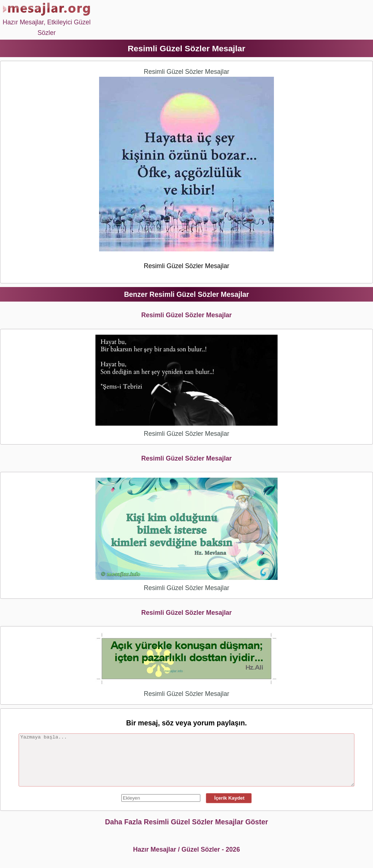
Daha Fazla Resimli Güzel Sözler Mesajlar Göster (186, 822)
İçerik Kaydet (229, 798)
